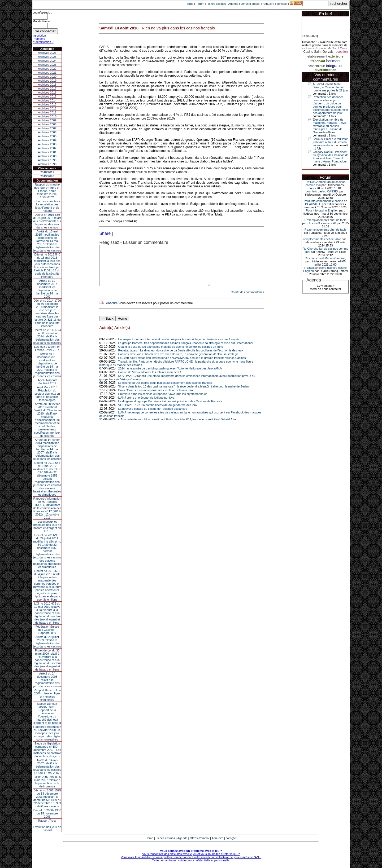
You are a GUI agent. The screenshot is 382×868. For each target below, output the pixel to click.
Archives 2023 (47, 65)
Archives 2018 (47, 85)
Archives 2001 (47, 152)
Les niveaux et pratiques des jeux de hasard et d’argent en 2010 (47, 526)
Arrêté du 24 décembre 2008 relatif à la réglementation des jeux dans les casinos (47, 680)
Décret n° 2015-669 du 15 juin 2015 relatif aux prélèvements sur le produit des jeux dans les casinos (47, 221)
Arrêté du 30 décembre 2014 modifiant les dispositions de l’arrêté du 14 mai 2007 (47, 289)
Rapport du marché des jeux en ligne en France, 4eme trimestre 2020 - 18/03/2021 (47, 191)
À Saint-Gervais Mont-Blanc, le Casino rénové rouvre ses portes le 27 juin (330, 87)
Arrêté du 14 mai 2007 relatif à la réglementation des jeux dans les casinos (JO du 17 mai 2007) (47, 766)
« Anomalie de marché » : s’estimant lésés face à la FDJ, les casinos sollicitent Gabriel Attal (177, 427)
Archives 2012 (47, 108)
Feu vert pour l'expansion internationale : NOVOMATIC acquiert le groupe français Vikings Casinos (182, 366)
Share (105, 233)
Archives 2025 (47, 57)
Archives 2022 (47, 69)
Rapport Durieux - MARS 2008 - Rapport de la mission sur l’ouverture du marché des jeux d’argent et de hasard (47, 713)
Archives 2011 (47, 112)
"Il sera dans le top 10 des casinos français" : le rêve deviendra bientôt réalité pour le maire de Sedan (184, 394)
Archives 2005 (47, 136)
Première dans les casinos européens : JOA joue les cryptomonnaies (163, 402)
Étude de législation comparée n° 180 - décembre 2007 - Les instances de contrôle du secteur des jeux (47, 750)
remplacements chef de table (322, 239)
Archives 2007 (47, 128)
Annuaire (268, 4)
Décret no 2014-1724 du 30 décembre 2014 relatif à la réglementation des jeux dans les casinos (47, 336)
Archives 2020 (47, 77)
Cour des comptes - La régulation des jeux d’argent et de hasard (47, 206)
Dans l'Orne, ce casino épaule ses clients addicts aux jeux (156, 398)
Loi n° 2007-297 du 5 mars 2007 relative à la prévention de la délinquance (47, 782)
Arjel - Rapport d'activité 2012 (47, 382)
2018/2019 (47, 172)
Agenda (233, 4)
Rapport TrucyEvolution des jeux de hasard (47, 825)
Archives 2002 (47, 148)
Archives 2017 (47, 89)
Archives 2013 (47, 104)
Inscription (39, 36)
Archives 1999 (47, 160)
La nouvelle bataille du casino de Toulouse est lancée (153, 417)
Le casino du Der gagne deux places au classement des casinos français (165, 391)
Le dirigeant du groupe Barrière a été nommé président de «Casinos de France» (170, 409)
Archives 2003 (47, 144)
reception (341, 52)
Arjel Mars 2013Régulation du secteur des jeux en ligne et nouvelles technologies (47, 394)
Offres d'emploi (250, 4)
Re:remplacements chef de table (325, 220)
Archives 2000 (47, 156)
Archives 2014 (47, 100)
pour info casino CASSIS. (322, 191)
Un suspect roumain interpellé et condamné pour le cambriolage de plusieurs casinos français (179, 347)
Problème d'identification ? (43, 40)
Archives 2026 (47, 53)
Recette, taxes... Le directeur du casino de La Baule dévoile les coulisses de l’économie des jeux (181, 358)
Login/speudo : (42, 12)
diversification (325, 70)
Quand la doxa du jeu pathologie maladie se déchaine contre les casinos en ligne (171, 355)
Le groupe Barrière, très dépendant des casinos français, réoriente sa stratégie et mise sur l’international (186, 351)
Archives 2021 (47, 73)
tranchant (318, 61)
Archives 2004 (47, 140)
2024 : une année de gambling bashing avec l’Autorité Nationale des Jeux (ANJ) (170, 376)
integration (335, 66)
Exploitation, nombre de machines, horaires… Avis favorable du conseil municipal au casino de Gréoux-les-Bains (330, 126)
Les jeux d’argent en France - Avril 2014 (47, 348)
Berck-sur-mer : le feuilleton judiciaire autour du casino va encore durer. (331, 142)
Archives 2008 (47, 124)
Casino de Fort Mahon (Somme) (325, 258)
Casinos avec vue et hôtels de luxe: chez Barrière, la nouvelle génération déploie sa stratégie (179, 362)
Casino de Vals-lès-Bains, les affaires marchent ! (150, 380)
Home (190, 4)
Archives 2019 (47, 81)
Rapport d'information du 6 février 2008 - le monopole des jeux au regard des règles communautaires (47, 733)
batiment (333, 61)
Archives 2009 (47, 120)
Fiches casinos (216, 4)
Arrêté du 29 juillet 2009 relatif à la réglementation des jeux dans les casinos (47, 642)
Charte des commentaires (248, 300)
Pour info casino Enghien (322, 210)
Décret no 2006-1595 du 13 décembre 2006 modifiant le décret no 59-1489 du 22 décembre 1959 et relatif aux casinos (47, 798)
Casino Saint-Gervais (318, 52)
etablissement (317, 56)
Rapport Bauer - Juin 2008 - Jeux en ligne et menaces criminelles (47, 695)
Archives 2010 (47, 116)
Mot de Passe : (42, 21)
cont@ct (282, 4)
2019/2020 (47, 176)
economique (316, 66)
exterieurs (336, 56)
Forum (200, 4)
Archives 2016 (47, 92)
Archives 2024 (47, 61)
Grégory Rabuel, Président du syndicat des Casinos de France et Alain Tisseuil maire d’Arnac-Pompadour (331, 157)
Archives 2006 (47, 132)
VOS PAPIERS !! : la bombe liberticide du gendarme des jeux (158, 413)
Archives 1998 (47, 164)
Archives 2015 (47, 96)
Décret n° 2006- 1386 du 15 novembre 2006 (47, 813)
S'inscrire (111, 311)
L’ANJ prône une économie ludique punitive (146, 406)
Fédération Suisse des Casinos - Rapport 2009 (47, 630)
